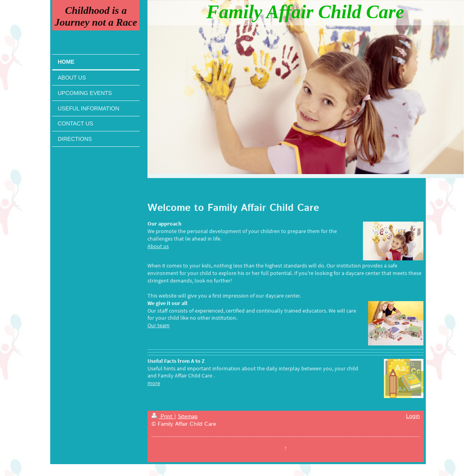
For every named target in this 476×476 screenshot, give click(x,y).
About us (158, 246)
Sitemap (188, 417)
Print (163, 417)
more (154, 383)
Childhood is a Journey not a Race (96, 16)
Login (413, 416)
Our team (159, 325)
